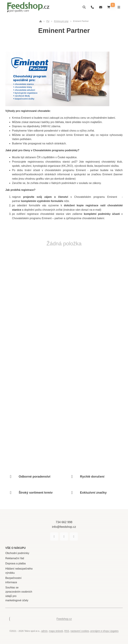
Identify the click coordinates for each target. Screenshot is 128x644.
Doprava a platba (15, 563)
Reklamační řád (15, 558)
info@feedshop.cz (64, 527)
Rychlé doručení (92, 476)
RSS (67, 631)
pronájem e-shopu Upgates (104, 631)
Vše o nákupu (15, 548)
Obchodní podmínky (17, 553)
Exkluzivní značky (93, 493)
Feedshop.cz (64, 619)
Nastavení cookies (80, 631)
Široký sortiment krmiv (36, 493)
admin (44, 631)
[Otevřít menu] (118, 7)
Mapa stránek (56, 631)
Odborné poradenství (34, 476)
